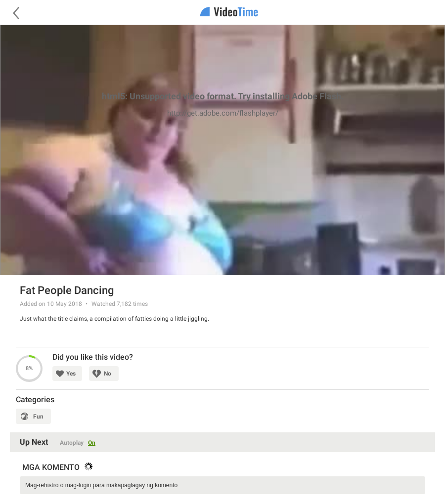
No (108, 374)
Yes (71, 374)
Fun (38, 417)
